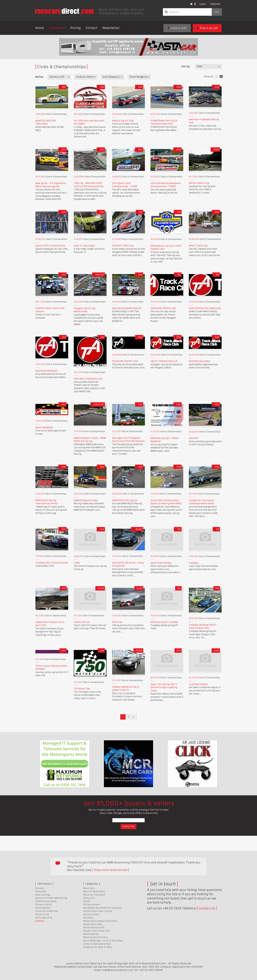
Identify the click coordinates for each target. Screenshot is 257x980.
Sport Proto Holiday (161, 563)
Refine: (39, 77)
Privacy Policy (44, 905)
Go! (217, 12)
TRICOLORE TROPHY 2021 (163, 308)
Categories (57, 28)
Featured (40, 891)
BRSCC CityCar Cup (198, 246)
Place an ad (207, 28)
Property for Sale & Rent (98, 947)
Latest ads (177, 28)
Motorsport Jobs (93, 924)
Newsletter (111, 28)
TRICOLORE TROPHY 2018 (125, 361)
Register (215, 4)
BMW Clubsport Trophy (86, 500)
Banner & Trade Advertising (51, 898)
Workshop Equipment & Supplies (102, 908)
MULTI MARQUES (44, 428)
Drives (87, 901)
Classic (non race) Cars (97, 931)
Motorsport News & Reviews (100, 921)
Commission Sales (46, 901)
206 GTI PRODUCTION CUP (164, 361)
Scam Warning (44, 918)
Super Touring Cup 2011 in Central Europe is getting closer (164, 687)
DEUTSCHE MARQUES (46, 371)
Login (203, 4)
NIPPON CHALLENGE (199, 361)
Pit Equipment (92, 905)
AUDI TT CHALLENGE (84, 246)
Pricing (75, 28)
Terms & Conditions (46, 911)
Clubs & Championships (97, 944)
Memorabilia (91, 934)
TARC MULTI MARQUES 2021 (88, 379)
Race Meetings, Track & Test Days (103, 941)
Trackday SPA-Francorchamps (52, 563)
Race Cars (89, 888)
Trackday (194, 563)
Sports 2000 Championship (50, 246)
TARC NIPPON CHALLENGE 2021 (205, 308)
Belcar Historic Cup (199, 183)
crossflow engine (198, 684)
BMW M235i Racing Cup (125, 500)
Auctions (88, 918)
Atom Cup (117, 622)
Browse (40, 888)
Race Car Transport (94, 895)
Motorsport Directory (96, 937)
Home (40, 28)
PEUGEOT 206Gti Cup (123, 246)
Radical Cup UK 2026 (123, 121)
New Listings (43, 895)
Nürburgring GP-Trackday (164, 622)
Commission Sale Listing (98, 911)
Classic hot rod (82, 622)
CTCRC (77, 563)
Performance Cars (94, 927)
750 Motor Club (82, 689)
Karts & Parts (91, 914)
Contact (92, 28)
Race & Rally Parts (94, 891)
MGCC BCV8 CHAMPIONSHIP (127, 308)
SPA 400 (193, 438)
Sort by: (186, 66)
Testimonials (43, 908)
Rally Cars (89, 898)
